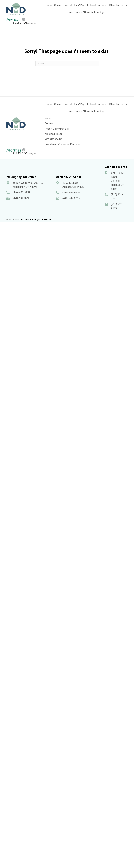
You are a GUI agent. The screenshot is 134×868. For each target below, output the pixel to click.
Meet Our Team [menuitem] (53, 134)
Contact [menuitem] (49, 124)
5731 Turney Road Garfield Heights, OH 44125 (118, 181)
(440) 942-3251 (21, 192)
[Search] (67, 64)
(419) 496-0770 (71, 193)
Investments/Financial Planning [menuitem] (62, 144)
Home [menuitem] (48, 118)
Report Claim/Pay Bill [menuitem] (57, 129)
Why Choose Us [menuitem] (54, 139)
